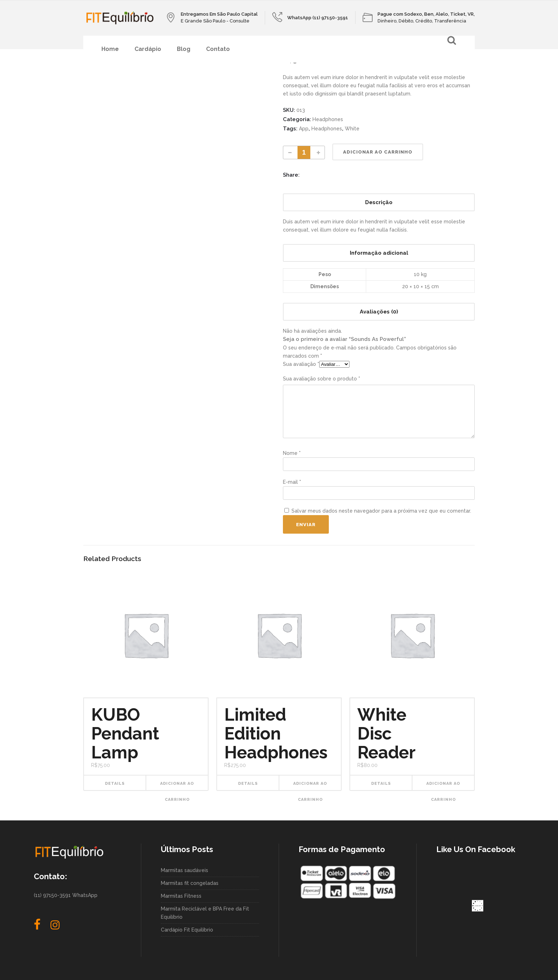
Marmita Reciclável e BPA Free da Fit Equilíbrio (205, 913)
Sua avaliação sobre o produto (322, 379)
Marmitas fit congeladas (190, 883)
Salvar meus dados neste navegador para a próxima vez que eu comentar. (381, 511)
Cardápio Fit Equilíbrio (187, 930)
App (304, 129)
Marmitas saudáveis (185, 870)
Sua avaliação (301, 364)
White (352, 129)
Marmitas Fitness (181, 896)
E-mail (292, 482)
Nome (292, 453)
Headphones (328, 119)
